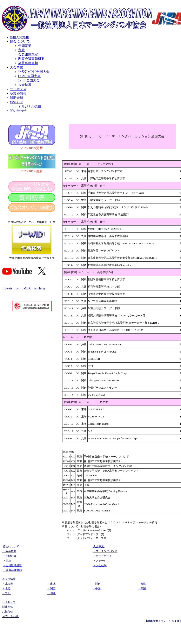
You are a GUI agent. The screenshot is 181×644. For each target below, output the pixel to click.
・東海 (142, 584)
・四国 (142, 588)
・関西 (52, 588)
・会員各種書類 (12, 570)
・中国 (97, 588)
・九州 (7, 593)
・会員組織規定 (12, 565)
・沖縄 (52, 593)
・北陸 (7, 588)
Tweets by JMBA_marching (24, 288)
